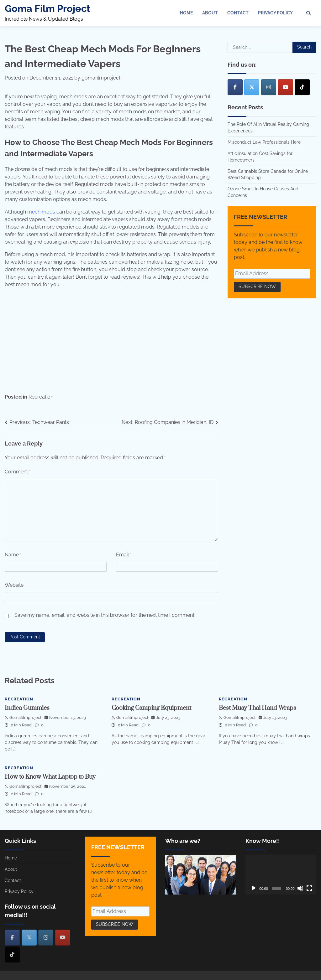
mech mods (41, 212)
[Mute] (300, 888)
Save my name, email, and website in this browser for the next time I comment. (105, 615)
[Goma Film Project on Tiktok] (302, 87)
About (210, 13)
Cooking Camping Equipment (151, 708)
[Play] (254, 888)
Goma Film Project (47, 8)
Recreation (41, 397)
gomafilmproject (101, 78)
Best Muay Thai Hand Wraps (258, 708)
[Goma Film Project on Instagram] (269, 87)
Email (124, 555)
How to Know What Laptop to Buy (50, 777)
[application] (281, 875)
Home (186, 13)
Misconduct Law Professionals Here (264, 142)
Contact (238, 13)
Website (14, 585)
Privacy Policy (275, 13)
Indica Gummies (27, 708)
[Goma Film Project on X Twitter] (252, 87)
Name (13, 555)
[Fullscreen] (309, 888)
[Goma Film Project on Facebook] (235, 87)
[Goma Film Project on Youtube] (286, 87)
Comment (18, 472)
